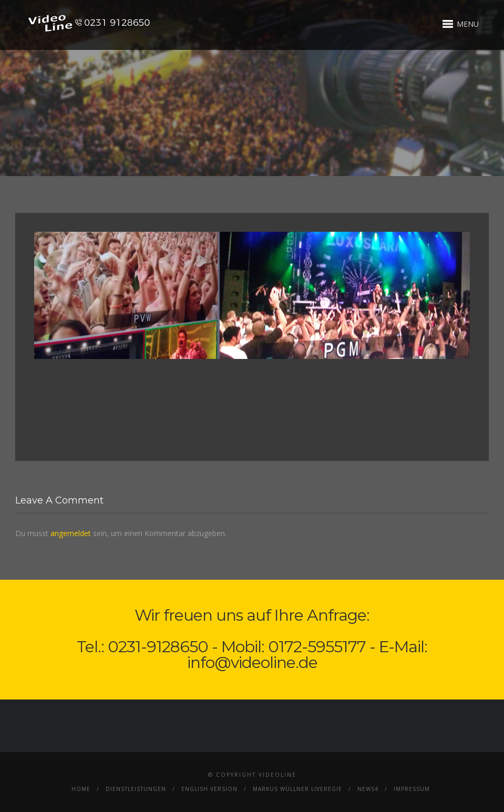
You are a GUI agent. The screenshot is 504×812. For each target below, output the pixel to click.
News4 (368, 789)
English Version (209, 789)
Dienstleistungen (136, 789)
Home (81, 789)
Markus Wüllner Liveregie (297, 789)
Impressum (412, 789)
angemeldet (71, 533)
